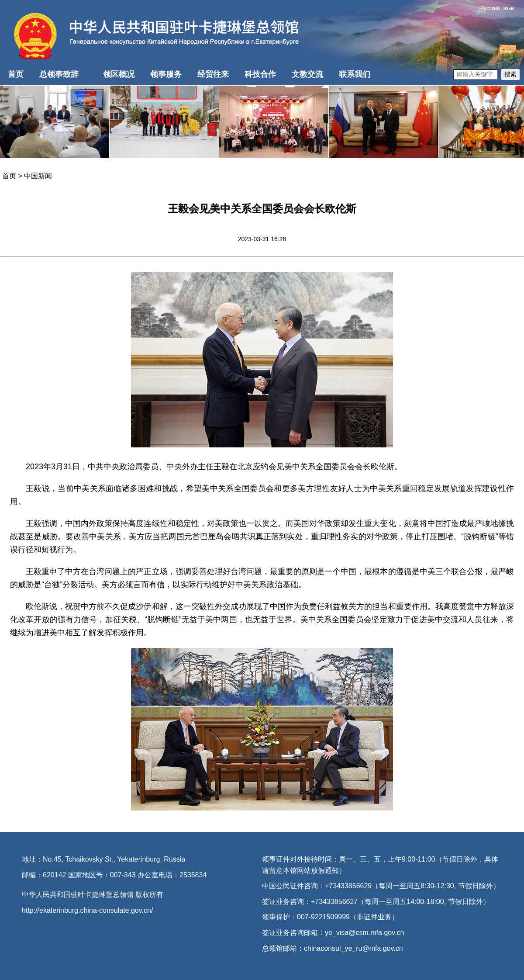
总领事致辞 (59, 74)
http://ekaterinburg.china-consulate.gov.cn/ (87, 910)
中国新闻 (38, 176)
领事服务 (166, 74)
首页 (16, 74)
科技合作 (260, 74)
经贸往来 (213, 74)
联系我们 (355, 74)
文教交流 (307, 74)
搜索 (510, 74)
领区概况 (119, 74)
